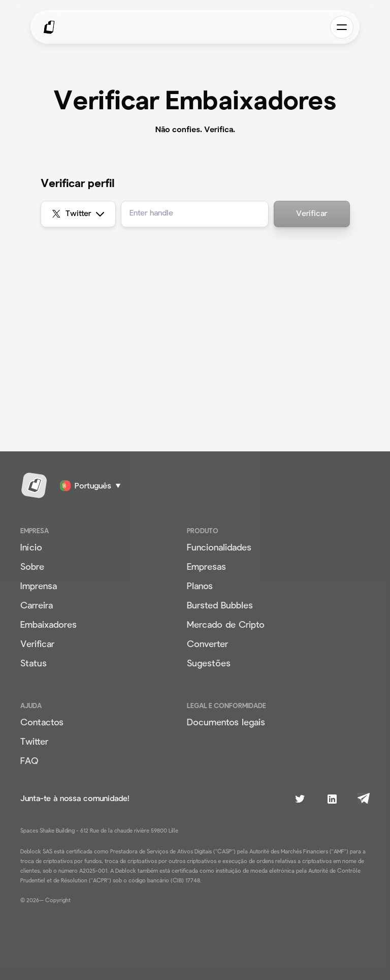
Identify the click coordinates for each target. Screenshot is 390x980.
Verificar (312, 214)
